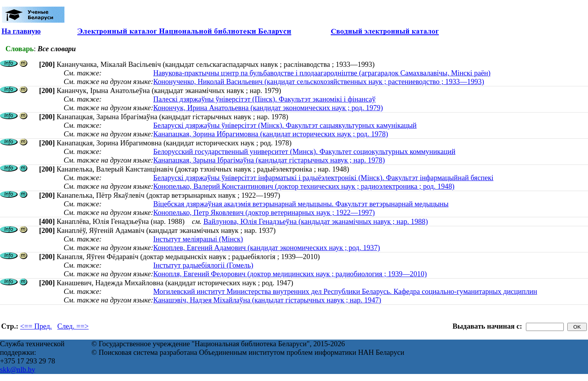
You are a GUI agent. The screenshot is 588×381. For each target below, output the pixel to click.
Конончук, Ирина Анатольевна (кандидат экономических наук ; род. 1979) (268, 108)
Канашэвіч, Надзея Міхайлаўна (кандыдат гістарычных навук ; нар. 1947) (267, 300)
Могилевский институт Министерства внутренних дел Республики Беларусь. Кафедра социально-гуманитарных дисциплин (345, 291)
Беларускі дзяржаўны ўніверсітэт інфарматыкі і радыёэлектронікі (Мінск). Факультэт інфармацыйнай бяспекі (323, 178)
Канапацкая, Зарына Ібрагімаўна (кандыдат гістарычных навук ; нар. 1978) (269, 160)
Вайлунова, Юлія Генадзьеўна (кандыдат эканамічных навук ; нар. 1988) (316, 221)
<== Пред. (36, 326)
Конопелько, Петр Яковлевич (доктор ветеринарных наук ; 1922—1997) (264, 212)
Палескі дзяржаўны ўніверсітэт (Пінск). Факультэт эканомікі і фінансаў (264, 99)
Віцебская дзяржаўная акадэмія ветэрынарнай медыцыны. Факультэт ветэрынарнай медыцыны (301, 204)
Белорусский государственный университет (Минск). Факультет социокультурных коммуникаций (304, 151)
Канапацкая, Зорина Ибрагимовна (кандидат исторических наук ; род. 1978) (271, 134)
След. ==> (73, 326)
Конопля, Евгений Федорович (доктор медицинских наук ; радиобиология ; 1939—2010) (290, 274)
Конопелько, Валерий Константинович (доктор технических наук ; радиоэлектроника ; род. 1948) (304, 186)
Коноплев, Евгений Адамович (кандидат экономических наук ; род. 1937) (266, 248)
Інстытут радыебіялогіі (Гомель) (203, 265)
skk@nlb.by (18, 369)
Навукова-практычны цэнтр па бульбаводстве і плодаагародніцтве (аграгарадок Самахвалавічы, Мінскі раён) (322, 73)
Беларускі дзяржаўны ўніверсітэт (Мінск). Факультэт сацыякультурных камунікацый (285, 125)
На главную (21, 31)
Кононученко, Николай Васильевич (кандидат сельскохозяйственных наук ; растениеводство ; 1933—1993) (318, 81)
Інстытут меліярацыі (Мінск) (198, 239)
